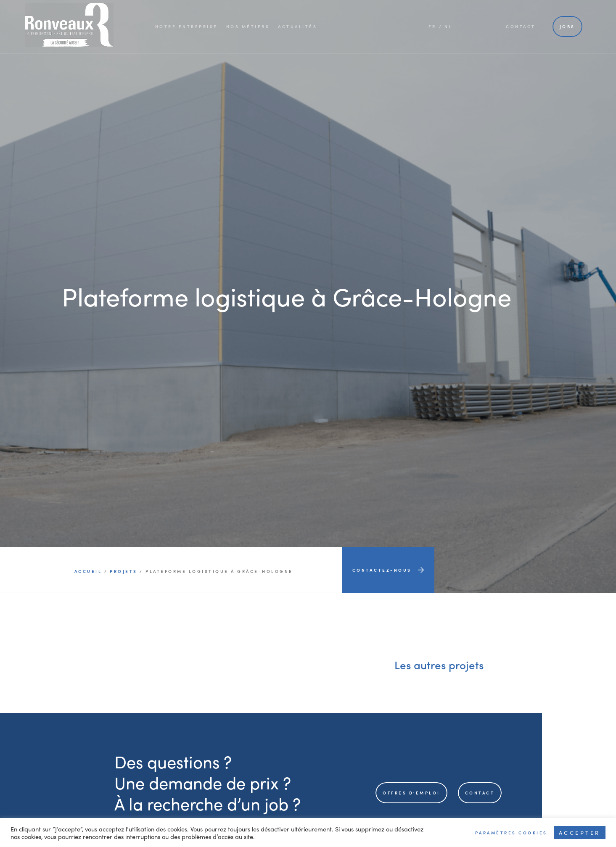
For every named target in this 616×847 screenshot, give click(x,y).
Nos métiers (248, 26)
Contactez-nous (388, 570)
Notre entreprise (186, 26)
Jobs (567, 26)
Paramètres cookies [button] (511, 833)
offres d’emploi (411, 793)
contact (480, 793)
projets (124, 571)
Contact (521, 26)
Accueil (89, 571)
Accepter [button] (580, 832)
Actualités (297, 26)
